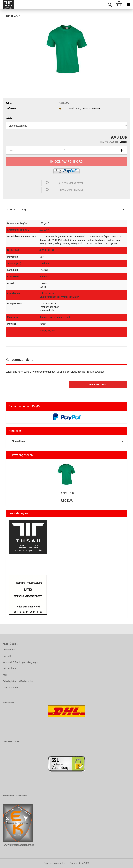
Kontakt (7, 656)
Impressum (9, 650)
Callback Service (12, 688)
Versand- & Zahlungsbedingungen (21, 662)
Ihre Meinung (98, 384)
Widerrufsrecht (11, 669)
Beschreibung (16, 209)
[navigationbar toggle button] (128, 5)
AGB (5, 675)
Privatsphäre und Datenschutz (19, 681)
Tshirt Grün (67, 493)
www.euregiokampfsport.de (19, 845)
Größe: (9, 118)
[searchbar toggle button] (110, 5)
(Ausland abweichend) (90, 109)
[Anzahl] (66, 150)
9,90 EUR (66, 501)
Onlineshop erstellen (54, 863)
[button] (11, 150)
